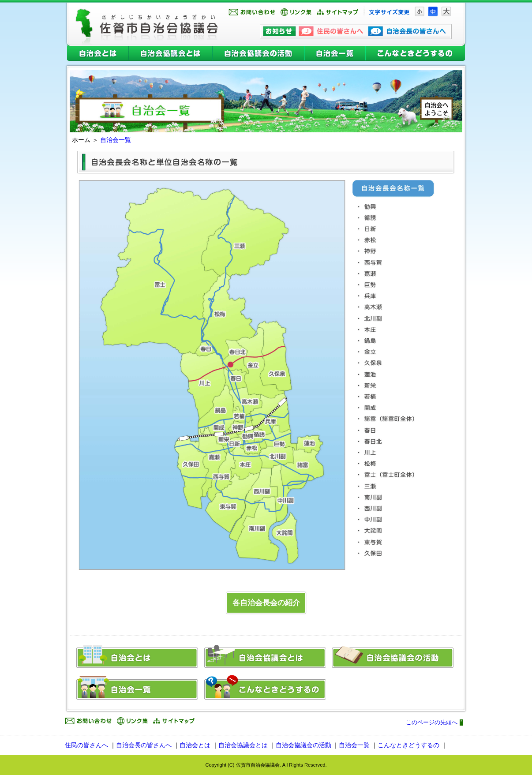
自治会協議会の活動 (259, 55)
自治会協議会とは (171, 55)
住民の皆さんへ (86, 745)
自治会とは (97, 55)
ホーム (81, 140)
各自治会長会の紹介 (266, 603)
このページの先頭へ (432, 723)
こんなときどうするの (416, 55)
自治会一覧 (335, 55)
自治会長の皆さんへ (144, 745)
